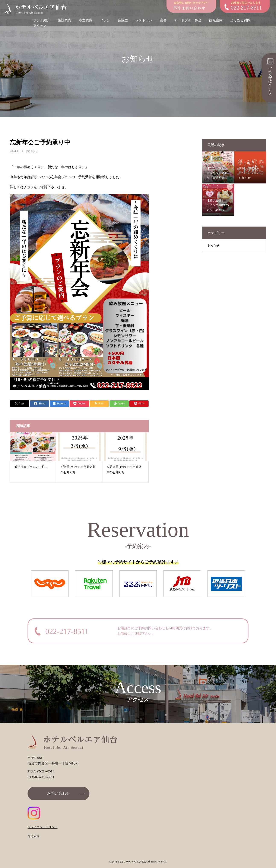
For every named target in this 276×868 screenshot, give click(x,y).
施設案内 (64, 20)
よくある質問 (240, 20)
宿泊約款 (34, 837)
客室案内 (86, 20)
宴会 (163, 20)
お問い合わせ (58, 793)
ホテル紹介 (42, 20)
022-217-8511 (67, 631)
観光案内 (216, 20)
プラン (105, 20)
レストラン (144, 20)
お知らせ (32, 151)
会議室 (123, 20)
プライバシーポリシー (42, 827)
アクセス (40, 26)
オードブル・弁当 (188, 20)
